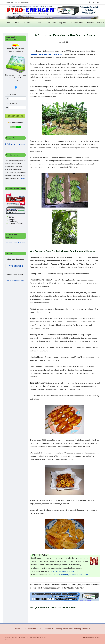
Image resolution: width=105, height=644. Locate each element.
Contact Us (86, 629)
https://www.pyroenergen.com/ (65, 571)
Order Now (10, 2)
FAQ (41, 629)
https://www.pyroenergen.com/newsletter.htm (69, 574)
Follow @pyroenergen (15, 280)
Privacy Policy (9, 640)
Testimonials (49, 629)
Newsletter (68, 629)
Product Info (33, 629)
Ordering (58, 629)
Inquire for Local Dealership (15, 243)
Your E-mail (12, 104)
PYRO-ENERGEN (16, 266)
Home (18, 629)
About (24, 629)
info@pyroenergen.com (22, 2)
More (23, 178)
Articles (77, 629)
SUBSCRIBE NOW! (15, 116)
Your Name (11, 94)
